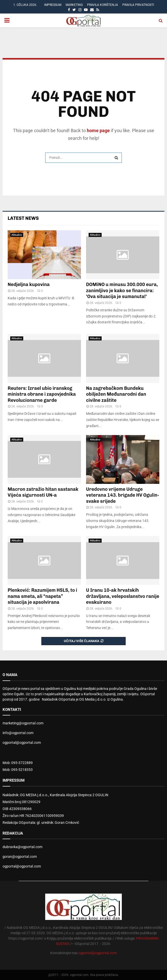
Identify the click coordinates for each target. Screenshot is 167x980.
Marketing (74, 5)
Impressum (53, 5)
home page (98, 130)
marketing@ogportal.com (23, 723)
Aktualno (17, 235)
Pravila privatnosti (138, 5)
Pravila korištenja (103, 5)
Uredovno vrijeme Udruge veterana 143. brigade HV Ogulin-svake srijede (123, 495)
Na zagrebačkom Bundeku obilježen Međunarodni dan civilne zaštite (116, 394)
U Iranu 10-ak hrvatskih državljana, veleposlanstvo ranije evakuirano (123, 596)
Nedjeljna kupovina (29, 284)
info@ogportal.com (18, 733)
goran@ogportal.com (20, 857)
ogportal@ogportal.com (22, 743)
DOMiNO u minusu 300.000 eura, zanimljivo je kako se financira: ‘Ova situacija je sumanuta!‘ (122, 290)
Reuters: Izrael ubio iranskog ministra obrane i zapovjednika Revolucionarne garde (42, 394)
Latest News (23, 218)
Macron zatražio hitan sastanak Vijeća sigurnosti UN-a (43, 492)
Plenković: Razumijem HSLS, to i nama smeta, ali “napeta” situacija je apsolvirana (42, 596)
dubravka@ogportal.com (22, 847)
